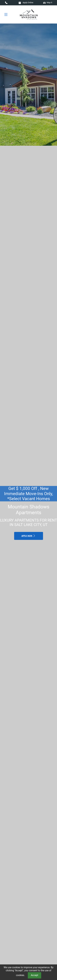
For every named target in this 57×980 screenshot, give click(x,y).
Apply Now (29, 536)
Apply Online (26, 3)
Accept (35, 975)
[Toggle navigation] (6, 15)
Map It (48, 3)
